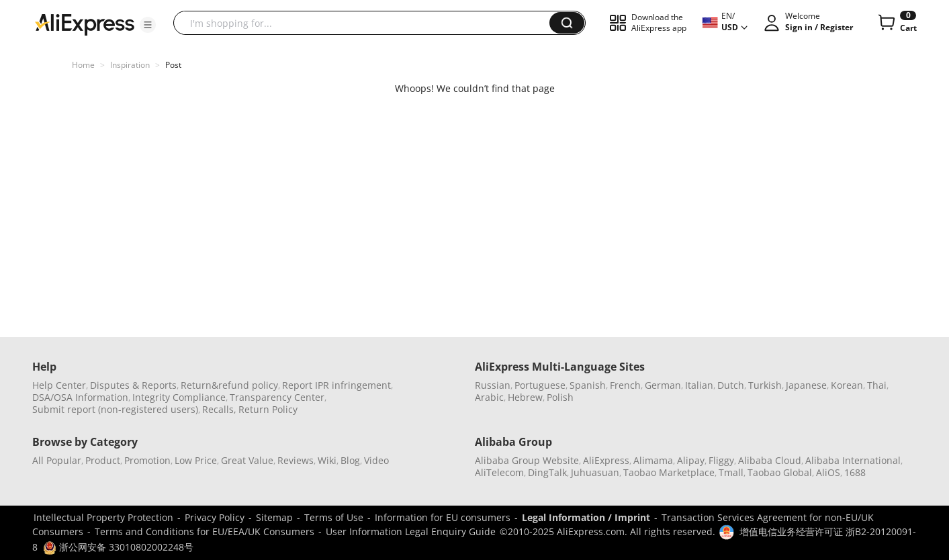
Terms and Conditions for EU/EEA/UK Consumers (205, 531)
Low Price (196, 460)
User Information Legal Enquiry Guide (411, 531)
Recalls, (219, 409)
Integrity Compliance (179, 397)
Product (103, 460)
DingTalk (547, 472)
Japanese (806, 385)
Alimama (653, 460)
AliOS (828, 472)
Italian (699, 385)
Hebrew (525, 397)
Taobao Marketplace (669, 472)
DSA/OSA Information (80, 397)
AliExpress (606, 460)
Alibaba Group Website (527, 460)
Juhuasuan (595, 472)
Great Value (247, 460)
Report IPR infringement (336, 385)
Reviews (296, 460)
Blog (350, 460)
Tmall (731, 472)
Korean (847, 385)
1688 (855, 472)
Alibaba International (853, 460)
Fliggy (721, 460)
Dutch (731, 385)
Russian (493, 385)
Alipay (691, 460)
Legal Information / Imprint (586, 517)
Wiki (327, 460)
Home (83, 65)
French (625, 385)
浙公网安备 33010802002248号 (118, 547)
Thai (877, 385)
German (663, 385)
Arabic (489, 397)
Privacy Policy (215, 517)
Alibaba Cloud (770, 460)
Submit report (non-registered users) (115, 409)
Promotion (147, 460)
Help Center (59, 385)
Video (376, 460)
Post (173, 65)
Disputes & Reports (133, 385)
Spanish (588, 385)
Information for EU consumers (443, 517)
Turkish (765, 385)
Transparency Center (277, 397)
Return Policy (268, 409)
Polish (560, 397)
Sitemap (274, 517)
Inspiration (130, 65)
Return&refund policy (229, 385)
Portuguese (540, 385)
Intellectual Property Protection (103, 517)
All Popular (57, 460)
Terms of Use (334, 517)
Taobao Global (780, 472)
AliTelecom (499, 472)
